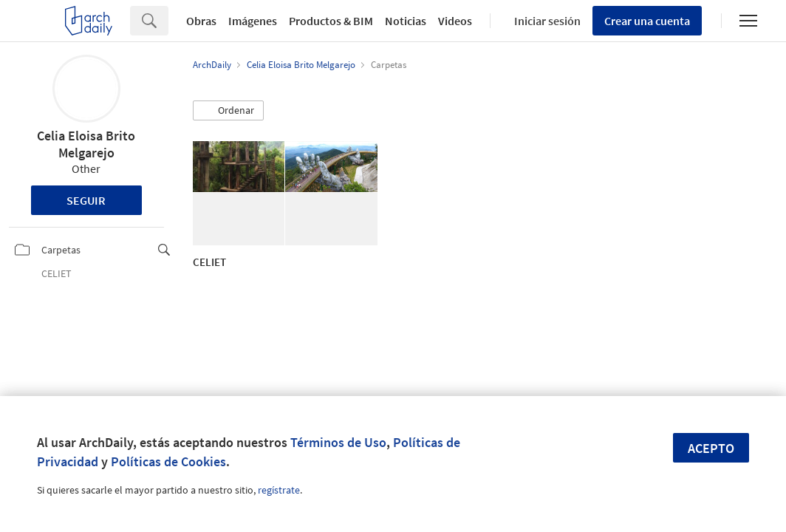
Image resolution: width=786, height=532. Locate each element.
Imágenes (253, 21)
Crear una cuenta (647, 21)
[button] (228, 111)
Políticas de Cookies (168, 461)
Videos (455, 21)
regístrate (279, 490)
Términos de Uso (338, 442)
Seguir (86, 200)
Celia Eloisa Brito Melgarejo (86, 144)
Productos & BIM (331, 21)
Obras (201, 21)
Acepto (711, 448)
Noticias (406, 21)
